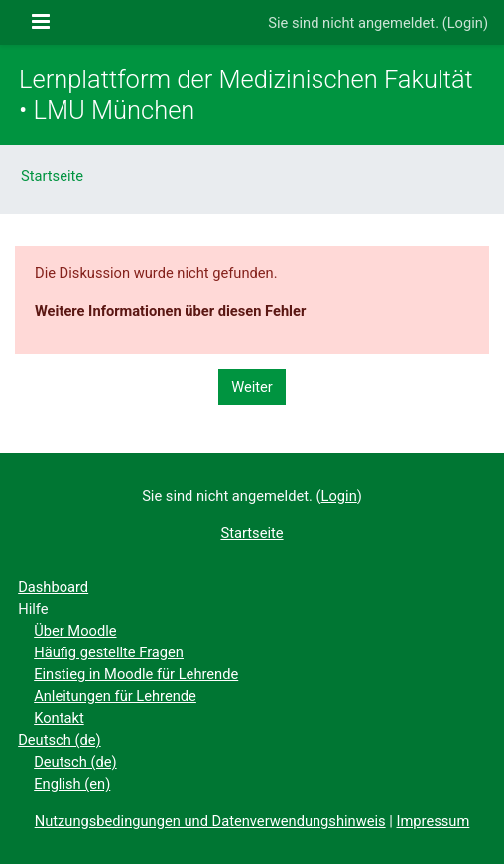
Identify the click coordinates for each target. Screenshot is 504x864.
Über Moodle (75, 631)
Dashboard (53, 587)
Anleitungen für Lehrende (115, 696)
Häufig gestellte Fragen (109, 652)
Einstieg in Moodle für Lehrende (136, 674)
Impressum (434, 821)
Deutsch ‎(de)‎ (59, 740)
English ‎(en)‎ (72, 784)
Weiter (252, 387)
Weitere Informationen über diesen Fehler (170, 311)
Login (465, 23)
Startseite (52, 176)
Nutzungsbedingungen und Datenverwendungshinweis (210, 821)
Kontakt (59, 718)
